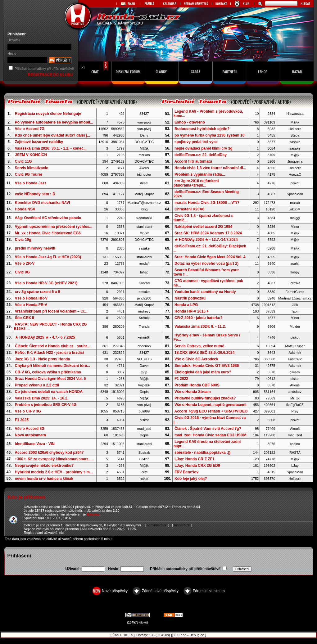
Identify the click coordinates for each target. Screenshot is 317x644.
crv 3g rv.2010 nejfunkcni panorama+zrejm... (196, 183)
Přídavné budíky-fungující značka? (205, 398)
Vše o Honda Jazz (31, 183)
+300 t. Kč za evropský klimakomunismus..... (54, 459)
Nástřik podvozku (190, 298)
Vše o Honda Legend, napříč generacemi (210, 405)
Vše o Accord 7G (30, 129)
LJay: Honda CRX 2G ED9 (197, 466)
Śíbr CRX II (25, 318)
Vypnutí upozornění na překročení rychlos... (54, 227)
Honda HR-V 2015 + (192, 311)
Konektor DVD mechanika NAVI (43, 203)
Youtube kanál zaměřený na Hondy (205, 292)
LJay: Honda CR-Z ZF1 (195, 459)
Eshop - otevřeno (190, 122)
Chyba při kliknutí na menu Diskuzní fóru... (53, 366)
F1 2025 (22, 420)
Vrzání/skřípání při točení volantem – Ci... (51, 311)
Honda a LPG (186, 305)
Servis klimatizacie (32, 168)
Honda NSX (25, 209)
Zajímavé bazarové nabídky (39, 142)
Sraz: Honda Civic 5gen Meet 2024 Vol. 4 (210, 257)
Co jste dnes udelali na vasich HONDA (49, 392)
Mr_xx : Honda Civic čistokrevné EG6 (48, 233)
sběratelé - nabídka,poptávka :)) (202, 453)
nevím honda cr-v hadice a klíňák (44, 479)
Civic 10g (23, 240)
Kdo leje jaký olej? (191, 479)
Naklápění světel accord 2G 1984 (203, 227)
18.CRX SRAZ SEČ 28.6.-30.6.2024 (204, 353)
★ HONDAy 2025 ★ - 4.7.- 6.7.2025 (45, 337)
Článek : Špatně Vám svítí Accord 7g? (208, 429)
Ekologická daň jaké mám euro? (203, 372)
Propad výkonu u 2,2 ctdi (37, 385)
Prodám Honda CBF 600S (197, 385)
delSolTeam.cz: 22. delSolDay (201, 155)
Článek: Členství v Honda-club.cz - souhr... (52, 346)
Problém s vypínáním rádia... (200, 174)
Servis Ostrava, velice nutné (199, 346)
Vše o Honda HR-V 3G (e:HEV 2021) (46, 283)
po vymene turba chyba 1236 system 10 (209, 135)
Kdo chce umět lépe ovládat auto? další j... (52, 135)
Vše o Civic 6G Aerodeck (196, 359)
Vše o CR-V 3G (28, 411)
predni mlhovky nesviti (35, 248)
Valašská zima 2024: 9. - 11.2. (200, 327)
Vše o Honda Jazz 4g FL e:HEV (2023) (48, 257)
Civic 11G (23, 161)
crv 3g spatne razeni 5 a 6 (37, 292)
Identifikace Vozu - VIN (35, 444)
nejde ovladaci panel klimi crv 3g (204, 148)
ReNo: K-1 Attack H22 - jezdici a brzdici (49, 353)
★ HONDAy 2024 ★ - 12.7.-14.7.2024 (206, 240)
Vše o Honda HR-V (31, 298)
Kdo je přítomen (26, 497)
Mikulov (93, 514)
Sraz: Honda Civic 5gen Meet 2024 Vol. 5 (50, 379)
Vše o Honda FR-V (31, 305)
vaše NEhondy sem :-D (35, 194)
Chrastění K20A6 (189, 209)
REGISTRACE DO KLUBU (51, 75)
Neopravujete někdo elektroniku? (44, 466)
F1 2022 (181, 379)
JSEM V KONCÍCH (31, 155)
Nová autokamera (30, 435)
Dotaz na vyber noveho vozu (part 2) (206, 263)
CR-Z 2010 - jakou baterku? (199, 318)
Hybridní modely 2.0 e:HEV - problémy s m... (54, 472)
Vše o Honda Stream (193, 392)
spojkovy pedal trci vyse (196, 142)
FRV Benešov (186, 472)
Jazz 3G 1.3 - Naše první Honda (42, 359)
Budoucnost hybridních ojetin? (202, 129)
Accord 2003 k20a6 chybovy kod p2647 (49, 453)
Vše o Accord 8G (30, 429)
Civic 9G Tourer (29, 174)
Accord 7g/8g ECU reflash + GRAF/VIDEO (211, 411)
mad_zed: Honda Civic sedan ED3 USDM (210, 435)
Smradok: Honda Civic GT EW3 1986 (207, 366)
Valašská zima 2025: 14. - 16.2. (42, 398)
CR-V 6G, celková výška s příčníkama (48, 372)
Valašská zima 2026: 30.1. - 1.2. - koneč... (51, 148)
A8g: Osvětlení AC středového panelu (48, 218)
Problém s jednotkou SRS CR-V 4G (46, 405)
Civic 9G (22, 272)
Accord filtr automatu (193, 161)
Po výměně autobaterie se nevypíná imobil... (54, 122)
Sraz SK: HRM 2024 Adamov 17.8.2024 (208, 233)
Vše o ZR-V (25, 263)
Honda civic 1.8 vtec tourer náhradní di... (210, 168)
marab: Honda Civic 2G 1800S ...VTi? (207, 203)
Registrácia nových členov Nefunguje (48, 114)
